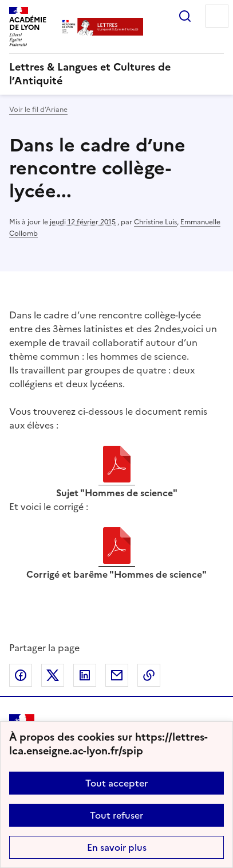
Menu (217, 16)
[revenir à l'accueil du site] (116, 74)
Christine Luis (155, 222)
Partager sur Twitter (53, 675)
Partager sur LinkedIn (85, 675)
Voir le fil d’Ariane (38, 110)
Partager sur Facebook (21, 675)
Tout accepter (116, 783)
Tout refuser (116, 815)
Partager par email (117, 675)
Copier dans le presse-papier (149, 675)
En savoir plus (117, 847)
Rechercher (185, 16)
